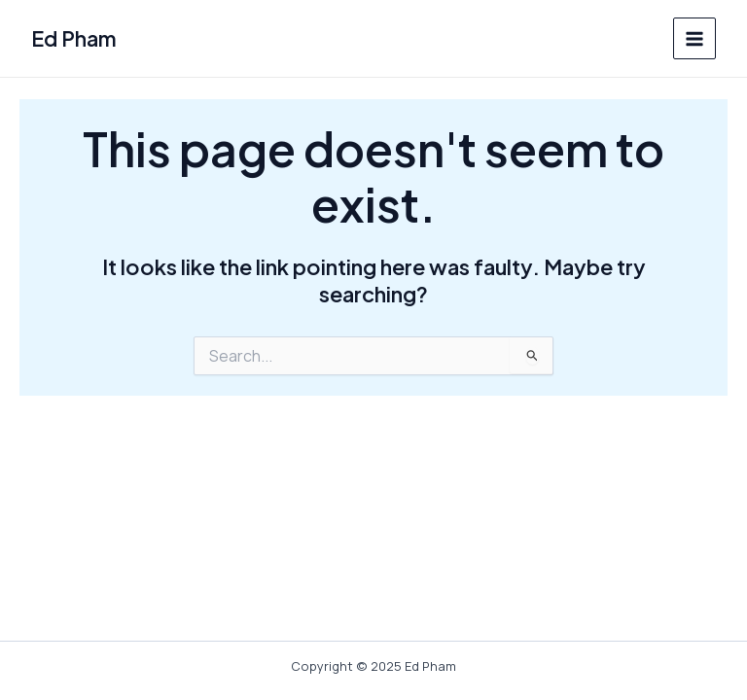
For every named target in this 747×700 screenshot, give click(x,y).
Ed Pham (74, 38)
